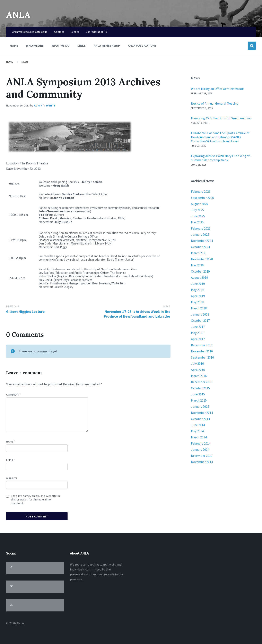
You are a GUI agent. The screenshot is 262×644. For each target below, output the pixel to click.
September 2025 (202, 198)
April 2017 (198, 339)
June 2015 (198, 394)
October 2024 (200, 247)
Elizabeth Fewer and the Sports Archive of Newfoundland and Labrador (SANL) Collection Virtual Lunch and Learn (220, 137)
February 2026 (201, 191)
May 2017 (197, 333)
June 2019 (198, 284)
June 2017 (198, 327)
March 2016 (199, 376)
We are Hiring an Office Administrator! (217, 89)
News (25, 62)
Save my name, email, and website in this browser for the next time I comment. (35, 499)
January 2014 (200, 449)
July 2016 (197, 363)
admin (38, 105)
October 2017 (200, 320)
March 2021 (199, 253)
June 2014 (198, 425)
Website (12, 478)
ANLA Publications (142, 46)
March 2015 (199, 400)
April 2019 (198, 296)
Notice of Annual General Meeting (215, 103)
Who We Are (35, 47)
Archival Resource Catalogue (30, 32)
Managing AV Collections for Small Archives (221, 118)
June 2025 (198, 216)
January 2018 (200, 314)
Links (82, 47)
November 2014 (202, 413)
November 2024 (202, 241)
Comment (14, 395)
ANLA (20, 14)
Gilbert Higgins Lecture (25, 312)
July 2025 (197, 210)
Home (14, 46)
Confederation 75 (96, 32)
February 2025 (201, 228)
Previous (13, 306)
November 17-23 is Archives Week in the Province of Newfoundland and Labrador (137, 314)
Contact (59, 32)
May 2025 (197, 222)
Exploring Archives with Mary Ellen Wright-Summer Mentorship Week (221, 158)
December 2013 (202, 456)
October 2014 (200, 419)
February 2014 (201, 443)
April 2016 (198, 370)
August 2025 (199, 204)
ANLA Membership (107, 46)
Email (11, 460)
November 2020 (202, 259)
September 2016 (202, 357)
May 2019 (197, 290)
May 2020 (197, 265)
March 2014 (199, 437)
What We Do (60, 47)
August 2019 (199, 277)
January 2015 (200, 406)
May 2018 (197, 302)
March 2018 (199, 308)
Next (167, 306)
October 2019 (200, 271)
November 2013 (202, 462)
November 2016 (202, 351)
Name (11, 441)
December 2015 (202, 382)
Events (75, 32)
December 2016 (202, 345)
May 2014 (197, 431)
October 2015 (200, 388)
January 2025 (200, 234)
